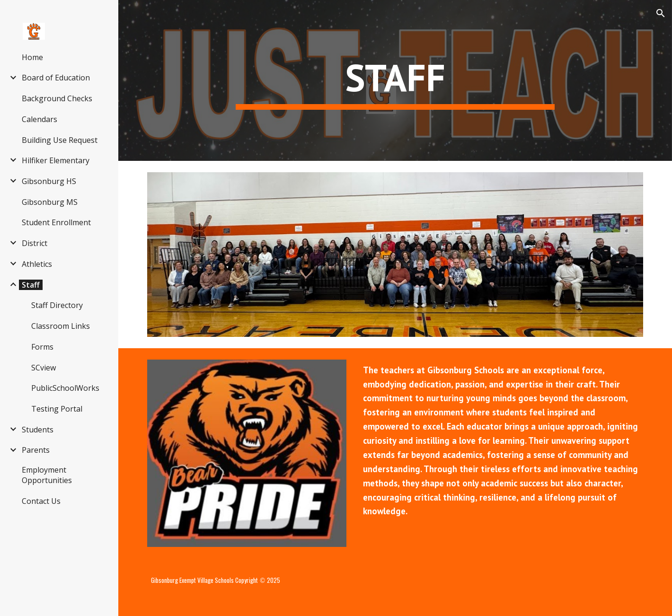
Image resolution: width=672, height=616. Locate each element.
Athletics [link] (37, 264)
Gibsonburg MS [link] (50, 202)
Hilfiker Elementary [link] (56, 160)
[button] (661, 13)
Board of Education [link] (56, 78)
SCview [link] (44, 368)
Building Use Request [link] (60, 140)
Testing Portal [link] (57, 409)
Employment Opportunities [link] (47, 475)
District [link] (35, 243)
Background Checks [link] (57, 98)
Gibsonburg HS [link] (49, 181)
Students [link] (38, 430)
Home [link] (32, 57)
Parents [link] (36, 450)
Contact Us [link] (41, 501)
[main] (395, 81)
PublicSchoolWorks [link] (65, 388)
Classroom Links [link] (61, 326)
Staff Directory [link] (57, 305)
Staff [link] (31, 285)
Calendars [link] (40, 119)
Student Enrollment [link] (56, 222)
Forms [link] (42, 347)
